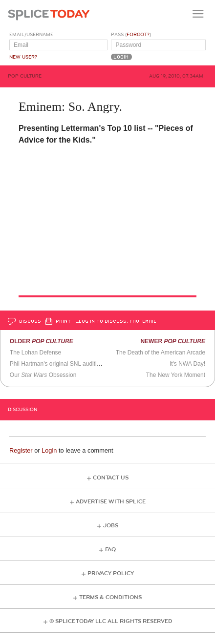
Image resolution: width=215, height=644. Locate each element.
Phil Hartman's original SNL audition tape (63, 364)
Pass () (131, 35)
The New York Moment (176, 375)
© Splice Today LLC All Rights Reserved (111, 621)
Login (49, 450)
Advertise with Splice (111, 502)
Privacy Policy (111, 573)
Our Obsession (43, 375)
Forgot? (138, 35)
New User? (23, 57)
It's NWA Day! (187, 364)
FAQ (110, 550)
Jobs (111, 526)
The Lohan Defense (35, 353)
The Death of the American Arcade (161, 353)
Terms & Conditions (110, 597)
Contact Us (111, 478)
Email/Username (31, 35)
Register (21, 450)
